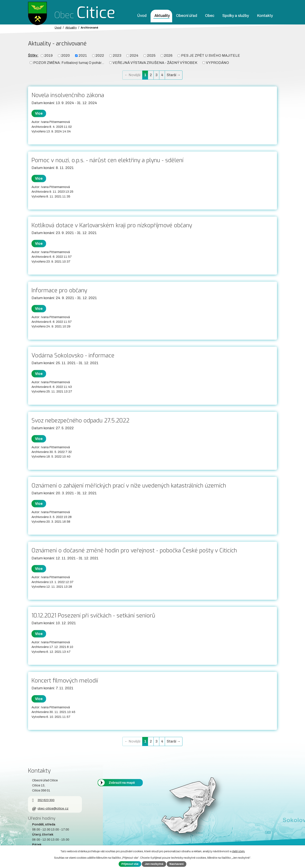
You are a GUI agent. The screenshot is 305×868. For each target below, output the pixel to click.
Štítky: (33, 55)
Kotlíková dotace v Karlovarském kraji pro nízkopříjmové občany (112, 225)
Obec (210, 16)
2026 (168, 56)
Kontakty (265, 16)
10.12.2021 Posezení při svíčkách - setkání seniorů (93, 616)
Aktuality (162, 16)
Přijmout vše (130, 864)
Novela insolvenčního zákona (68, 95)
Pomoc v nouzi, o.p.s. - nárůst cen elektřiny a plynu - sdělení (107, 160)
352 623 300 (43, 800)
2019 (49, 56)
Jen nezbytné (154, 864)
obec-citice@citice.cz (50, 808)
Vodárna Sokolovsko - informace (73, 355)
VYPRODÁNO (217, 63)
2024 (134, 56)
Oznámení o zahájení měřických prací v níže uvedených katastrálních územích (129, 486)
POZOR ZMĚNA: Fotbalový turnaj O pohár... (69, 63)
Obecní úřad (187, 16)
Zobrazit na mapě (122, 783)
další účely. (238, 851)
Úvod (142, 16)
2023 (117, 56)
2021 (83, 56)
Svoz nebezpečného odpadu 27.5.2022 (80, 421)
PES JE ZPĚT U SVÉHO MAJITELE (211, 56)
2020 (66, 56)
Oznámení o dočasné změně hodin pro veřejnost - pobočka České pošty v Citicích (134, 550)
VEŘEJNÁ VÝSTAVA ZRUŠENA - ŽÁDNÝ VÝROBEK (155, 63)
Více (39, 113)
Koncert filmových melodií (65, 681)
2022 (100, 56)
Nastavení (177, 864)
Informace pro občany (59, 290)
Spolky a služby (236, 16)
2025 (151, 56)
